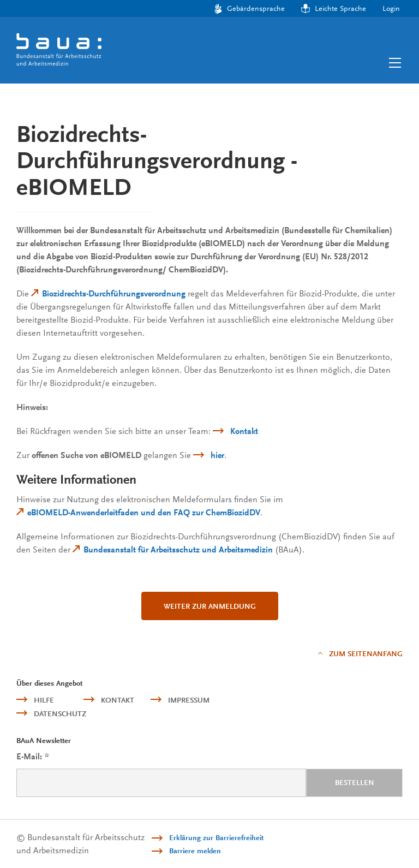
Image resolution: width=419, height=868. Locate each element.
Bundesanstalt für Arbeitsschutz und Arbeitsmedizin (178, 550)
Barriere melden (195, 851)
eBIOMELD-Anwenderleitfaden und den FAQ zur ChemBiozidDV (144, 513)
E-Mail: (32, 757)
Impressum (189, 700)
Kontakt (244, 431)
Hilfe (44, 700)
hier (217, 455)
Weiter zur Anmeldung (210, 606)
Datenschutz (60, 714)
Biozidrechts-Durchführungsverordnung (114, 294)
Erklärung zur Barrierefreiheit (216, 838)
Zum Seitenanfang (366, 654)
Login (391, 8)
